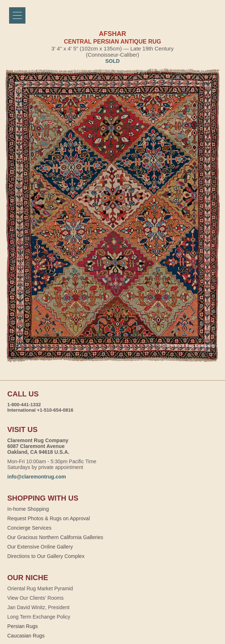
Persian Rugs (23, 626)
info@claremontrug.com (37, 477)
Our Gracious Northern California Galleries (55, 537)
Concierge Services (29, 528)
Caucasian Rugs (26, 636)
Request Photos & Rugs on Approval (49, 518)
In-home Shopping (28, 509)
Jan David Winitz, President (38, 607)
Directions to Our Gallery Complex (46, 556)
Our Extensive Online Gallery (40, 547)
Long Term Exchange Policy (39, 617)
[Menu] (17, 15)
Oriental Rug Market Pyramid (40, 588)
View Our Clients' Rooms (35, 598)
